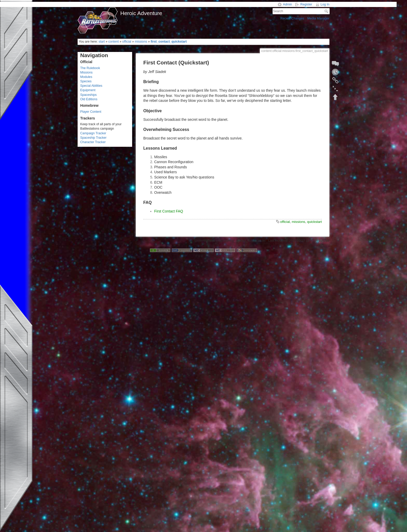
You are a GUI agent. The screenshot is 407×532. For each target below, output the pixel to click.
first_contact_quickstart (169, 42)
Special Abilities (91, 86)
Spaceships (88, 95)
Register (306, 4)
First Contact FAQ (169, 211)
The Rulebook (90, 68)
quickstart (314, 222)
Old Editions (89, 99)
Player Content (91, 112)
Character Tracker (93, 142)
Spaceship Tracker (93, 138)
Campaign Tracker (93, 133)
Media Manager (318, 18)
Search (327, 11)
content (113, 42)
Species (86, 81)
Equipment (88, 90)
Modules (86, 77)
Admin (287, 4)
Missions (86, 72)
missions (141, 42)
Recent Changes (292, 18)
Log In (325, 4)
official (127, 42)
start (102, 42)
